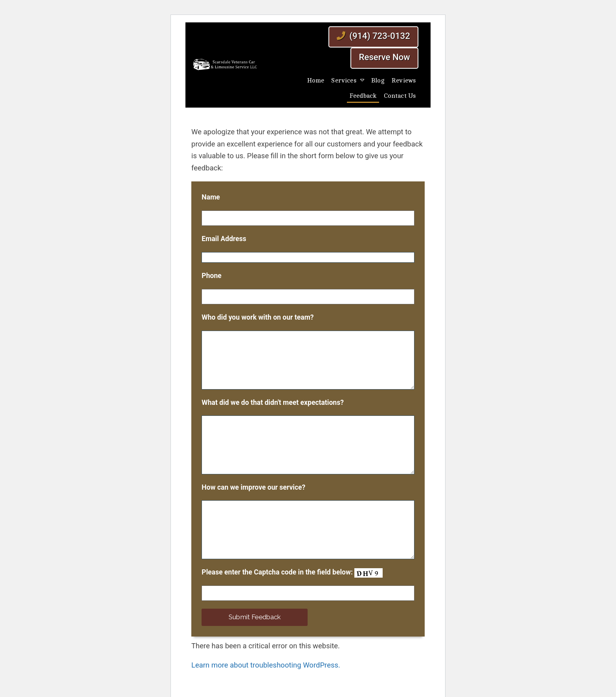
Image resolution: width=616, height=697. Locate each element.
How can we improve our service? (253, 487)
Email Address (224, 239)
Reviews (404, 80)
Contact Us (400, 96)
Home (316, 80)
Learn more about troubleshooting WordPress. (266, 665)
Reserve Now (385, 57)
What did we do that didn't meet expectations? (273, 402)
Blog (378, 80)
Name (211, 197)
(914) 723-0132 (373, 36)
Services (344, 80)
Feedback (363, 96)
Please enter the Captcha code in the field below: (292, 573)
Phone (211, 276)
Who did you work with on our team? (258, 317)
